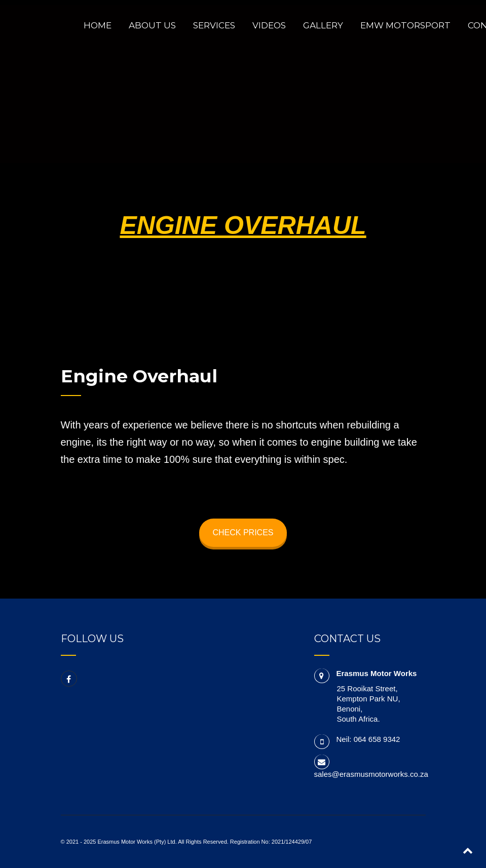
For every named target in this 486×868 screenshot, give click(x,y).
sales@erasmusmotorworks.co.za (371, 774)
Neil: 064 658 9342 (368, 739)
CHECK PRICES (243, 532)
